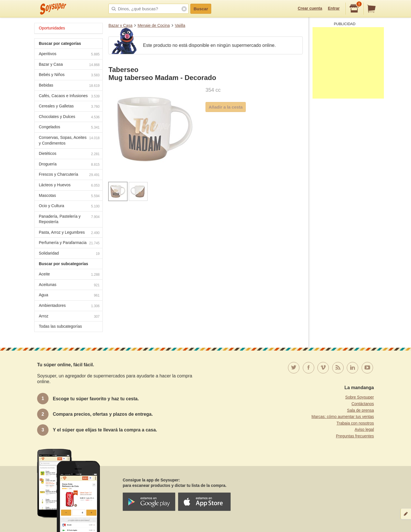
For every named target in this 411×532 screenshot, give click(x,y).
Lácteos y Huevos (69, 186)
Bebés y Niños (69, 75)
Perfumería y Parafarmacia (69, 243)
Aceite (69, 275)
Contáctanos (363, 404)
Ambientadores (69, 306)
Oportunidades (52, 28)
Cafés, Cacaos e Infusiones (69, 96)
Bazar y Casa (120, 25)
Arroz (69, 317)
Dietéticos (69, 154)
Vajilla (180, 25)
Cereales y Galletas (69, 107)
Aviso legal (364, 429)
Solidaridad (69, 254)
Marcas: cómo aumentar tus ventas (343, 417)
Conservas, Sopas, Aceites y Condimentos (69, 140)
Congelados (69, 128)
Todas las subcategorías (60, 326)
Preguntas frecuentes (355, 436)
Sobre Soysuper (360, 397)
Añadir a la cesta (226, 107)
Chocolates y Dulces (69, 117)
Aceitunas (69, 285)
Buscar (201, 9)
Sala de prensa (360, 410)
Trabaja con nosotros (355, 423)
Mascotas (69, 196)
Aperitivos (69, 54)
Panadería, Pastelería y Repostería (69, 219)
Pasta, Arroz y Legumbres (69, 233)
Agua (69, 296)
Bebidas (69, 86)
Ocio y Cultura (69, 206)
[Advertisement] (348, 63)
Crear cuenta (310, 8)
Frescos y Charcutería (69, 175)
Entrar (334, 8)
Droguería (69, 165)
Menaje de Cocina (154, 25)
